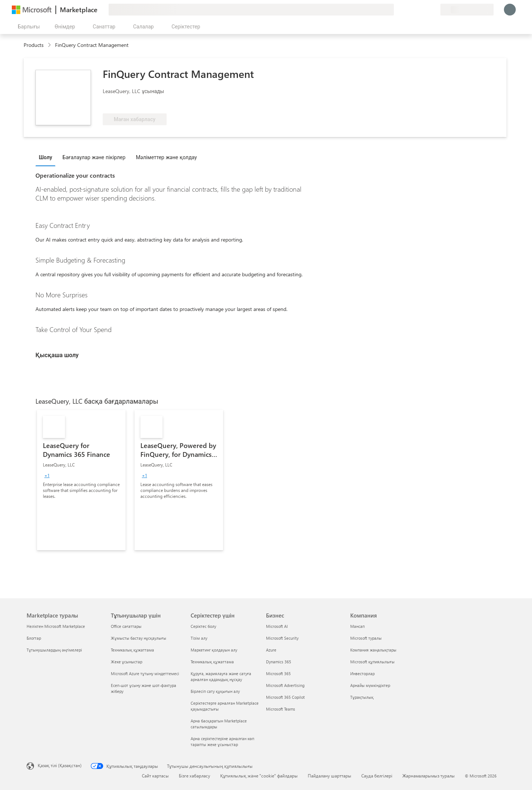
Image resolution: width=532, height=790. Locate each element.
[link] (81, 480)
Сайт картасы (155, 776)
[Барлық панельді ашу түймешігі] (27, 27)
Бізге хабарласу (195, 776)
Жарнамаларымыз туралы (429, 776)
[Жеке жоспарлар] (434, 10)
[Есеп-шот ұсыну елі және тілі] (467, 10)
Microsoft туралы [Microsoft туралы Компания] (366, 638)
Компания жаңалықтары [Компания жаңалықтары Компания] (373, 650)
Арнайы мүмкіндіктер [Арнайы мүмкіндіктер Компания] (370, 685)
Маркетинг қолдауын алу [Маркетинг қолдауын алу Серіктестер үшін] (214, 650)
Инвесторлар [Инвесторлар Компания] (362, 673)
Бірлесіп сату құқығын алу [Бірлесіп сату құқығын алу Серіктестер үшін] (215, 691)
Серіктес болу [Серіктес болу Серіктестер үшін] (203, 626)
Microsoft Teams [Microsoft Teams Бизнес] (281, 709)
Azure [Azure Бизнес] (271, 650)
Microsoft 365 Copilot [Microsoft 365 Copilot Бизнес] (285, 697)
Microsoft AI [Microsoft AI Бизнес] (277, 626)
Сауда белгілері (377, 776)
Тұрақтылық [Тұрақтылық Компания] (362, 697)
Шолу (45, 157)
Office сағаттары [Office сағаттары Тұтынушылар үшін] (126, 626)
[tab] (47, 157)
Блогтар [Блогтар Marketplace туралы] (34, 638)
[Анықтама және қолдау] (417, 10)
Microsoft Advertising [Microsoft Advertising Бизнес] (285, 685)
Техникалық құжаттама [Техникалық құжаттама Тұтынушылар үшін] (132, 650)
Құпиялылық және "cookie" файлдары (259, 776)
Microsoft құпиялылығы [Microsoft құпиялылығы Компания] (372, 662)
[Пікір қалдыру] (408, 10)
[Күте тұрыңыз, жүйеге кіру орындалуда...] (510, 10)
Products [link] (34, 45)
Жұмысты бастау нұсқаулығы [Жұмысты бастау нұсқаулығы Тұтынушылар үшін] (139, 638)
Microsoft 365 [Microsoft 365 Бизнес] (278, 673)
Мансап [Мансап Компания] (357, 626)
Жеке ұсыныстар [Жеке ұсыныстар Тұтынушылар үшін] (127, 662)
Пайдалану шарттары (330, 776)
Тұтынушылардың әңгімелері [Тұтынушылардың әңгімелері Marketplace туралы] (54, 650)
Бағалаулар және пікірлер (94, 157)
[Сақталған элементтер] (426, 10)
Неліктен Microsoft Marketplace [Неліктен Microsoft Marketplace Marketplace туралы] (56, 626)
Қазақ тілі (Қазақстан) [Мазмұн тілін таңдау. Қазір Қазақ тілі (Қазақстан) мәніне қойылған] (60, 765)
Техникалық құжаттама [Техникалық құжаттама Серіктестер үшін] (212, 662)
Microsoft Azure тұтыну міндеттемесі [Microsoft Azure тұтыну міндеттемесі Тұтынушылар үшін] (145, 673)
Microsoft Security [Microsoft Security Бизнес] (282, 638)
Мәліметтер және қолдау (166, 157)
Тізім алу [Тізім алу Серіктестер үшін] (199, 638)
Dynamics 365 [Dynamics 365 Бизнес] (279, 662)
